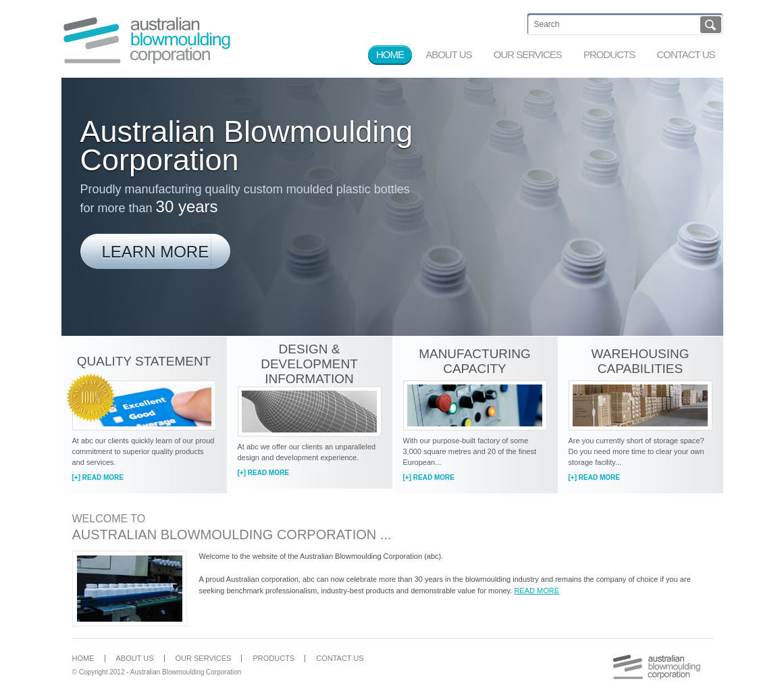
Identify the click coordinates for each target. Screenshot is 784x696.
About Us (135, 658)
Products (273, 658)
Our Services (204, 658)
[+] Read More (98, 477)
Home (83, 658)
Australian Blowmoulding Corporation (147, 40)
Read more (537, 591)
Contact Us (340, 658)
